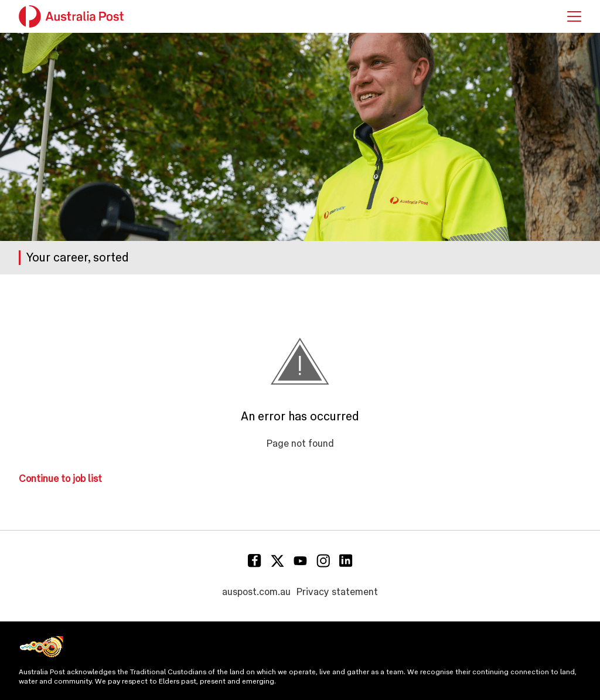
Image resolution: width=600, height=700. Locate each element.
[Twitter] (277, 561)
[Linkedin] (346, 561)
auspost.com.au (256, 592)
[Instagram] (323, 561)
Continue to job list (60, 479)
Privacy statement (337, 592)
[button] (574, 16)
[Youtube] (300, 561)
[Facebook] (255, 561)
